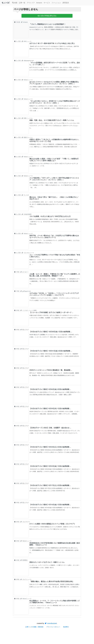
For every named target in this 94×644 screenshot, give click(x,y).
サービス (47, 3)
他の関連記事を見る (47, 16)
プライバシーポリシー (53, 627)
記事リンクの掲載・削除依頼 (34, 627)
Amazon (39, 3)
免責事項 (66, 627)
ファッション (56, 3)
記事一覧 (22, 3)
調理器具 (66, 3)
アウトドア (31, 3)
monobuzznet (51, 623)
